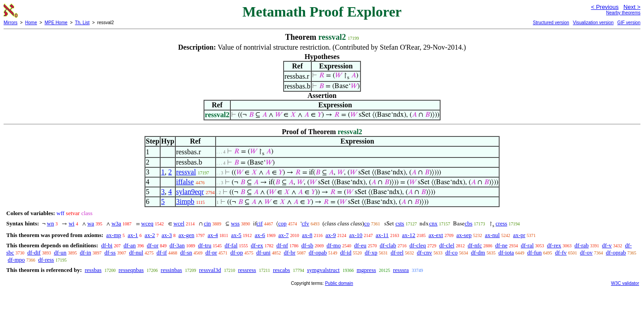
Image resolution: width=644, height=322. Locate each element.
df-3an (177, 245)
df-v (607, 245)
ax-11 (382, 235)
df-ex (257, 245)
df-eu (360, 245)
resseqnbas (131, 270)
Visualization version (593, 23)
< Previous (605, 7)
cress (501, 223)
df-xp (371, 252)
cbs (468, 223)
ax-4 (213, 235)
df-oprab (616, 252)
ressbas (93, 270)
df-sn (186, 252)
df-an (129, 245)
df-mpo (16, 260)
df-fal (231, 245)
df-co (451, 252)
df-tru (205, 245)
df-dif (34, 252)
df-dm (478, 252)
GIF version (629, 23)
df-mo (334, 245)
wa (91, 223)
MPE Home (56, 23)
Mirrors (11, 23)
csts (400, 223)
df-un (60, 252)
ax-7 (283, 235)
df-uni (263, 252)
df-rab (582, 245)
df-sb (307, 245)
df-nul (136, 252)
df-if (162, 252)
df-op (237, 252)
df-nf (282, 245)
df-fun (535, 252)
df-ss (110, 252)
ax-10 (356, 235)
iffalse (185, 182)
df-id (345, 252)
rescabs (281, 270)
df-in (85, 252)
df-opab (318, 252)
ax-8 (307, 235)
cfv (306, 223)
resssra (401, 270)
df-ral (527, 245)
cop (282, 223)
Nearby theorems (623, 13)
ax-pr (519, 235)
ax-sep (464, 235)
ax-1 (133, 235)
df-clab (388, 245)
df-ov (586, 252)
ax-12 (409, 235)
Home (31, 23)
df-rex (554, 245)
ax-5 (236, 235)
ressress (247, 270)
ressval (186, 172)
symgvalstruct (323, 270)
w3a (116, 223)
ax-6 (260, 235)
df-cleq (417, 245)
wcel (179, 223)
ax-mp (114, 235)
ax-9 (331, 235)
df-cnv (424, 252)
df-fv (561, 252)
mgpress (366, 270)
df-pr (211, 252)
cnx (433, 223)
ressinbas (171, 270)
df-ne (501, 245)
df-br (290, 252)
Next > (632, 7)
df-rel (397, 252)
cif (260, 223)
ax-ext (436, 235)
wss (235, 223)
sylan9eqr (190, 192)
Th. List (83, 23)
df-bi (107, 245)
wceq (147, 223)
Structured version (551, 23)
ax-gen (186, 235)
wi (71, 223)
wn (51, 223)
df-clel (447, 245)
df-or (153, 245)
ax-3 (167, 235)
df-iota (506, 252)
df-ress (46, 260)
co (367, 223)
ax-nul (492, 235)
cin (208, 223)
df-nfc (475, 245)
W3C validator (625, 283)
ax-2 (150, 235)
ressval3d (210, 270)
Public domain (339, 283)
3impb (185, 201)
